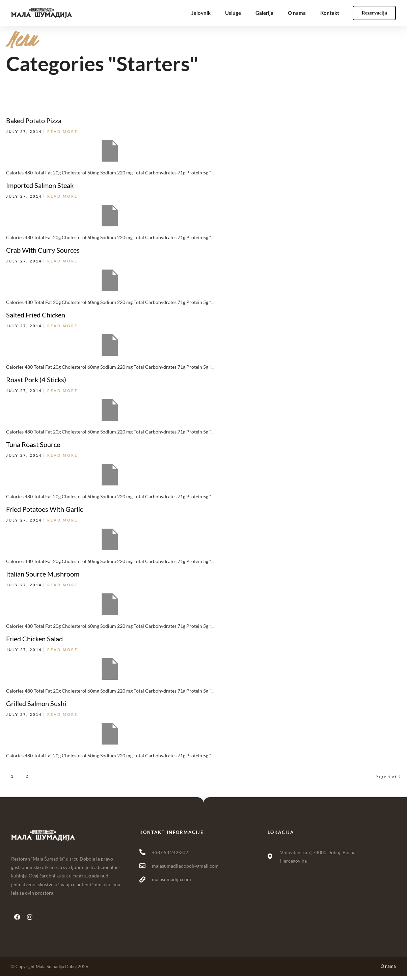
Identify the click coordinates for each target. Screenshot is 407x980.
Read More (62, 131)
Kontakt (330, 13)
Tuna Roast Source (33, 444)
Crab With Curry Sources (43, 250)
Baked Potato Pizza (34, 120)
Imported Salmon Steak (40, 185)
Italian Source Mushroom (43, 574)
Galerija (264, 13)
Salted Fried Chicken (36, 315)
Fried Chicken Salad (34, 639)
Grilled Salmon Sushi (36, 703)
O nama (297, 13)
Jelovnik (201, 13)
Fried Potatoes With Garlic (45, 509)
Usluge (233, 13)
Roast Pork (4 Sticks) (36, 380)
